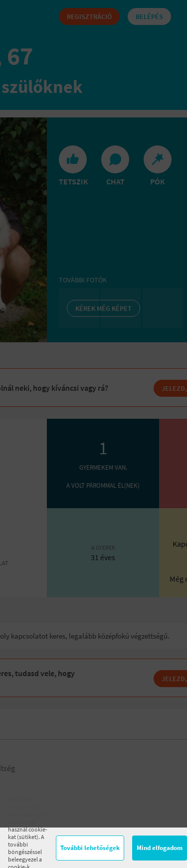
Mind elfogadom (160, 848)
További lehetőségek (90, 848)
